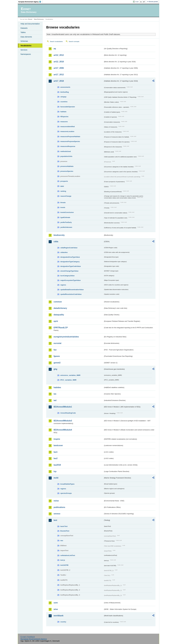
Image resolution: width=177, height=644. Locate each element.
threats (63, 202)
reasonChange (66, 196)
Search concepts (74, 41)
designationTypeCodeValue (71, 266)
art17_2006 (59, 68)
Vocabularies (26, 46)
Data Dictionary (39, 19)
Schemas (24, 41)
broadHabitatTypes (67, 484)
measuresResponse (68, 146)
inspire (57, 439)
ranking (63, 191)
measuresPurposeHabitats (70, 136)
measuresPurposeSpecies (70, 141)
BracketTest (65, 531)
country (63, 622)
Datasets (24, 28)
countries (64, 102)
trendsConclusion (67, 212)
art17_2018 (59, 81)
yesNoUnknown (66, 227)
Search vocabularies (56, 41)
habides (57, 387)
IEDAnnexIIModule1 (63, 407)
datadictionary (60, 308)
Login (137, 2)
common (58, 302)
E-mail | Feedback (28, 637)
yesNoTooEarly (66, 222)
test (55, 520)
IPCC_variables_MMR (68, 380)
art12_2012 (59, 55)
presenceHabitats (67, 166)
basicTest (64, 526)
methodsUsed (66, 151)
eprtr (56, 321)
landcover (58, 445)
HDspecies (64, 117)
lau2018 (57, 465)
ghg (55, 369)
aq (55, 49)
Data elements (26, 37)
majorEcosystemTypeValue (70, 280)
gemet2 (57, 363)
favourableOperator (68, 107)
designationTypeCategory (70, 262)
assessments (65, 87)
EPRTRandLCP (61, 328)
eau (62, 541)
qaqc (62, 186)
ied (55, 400)
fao (55, 350)
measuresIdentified (68, 127)
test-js (63, 560)
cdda (56, 242)
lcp (55, 471)
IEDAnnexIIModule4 (63, 430)
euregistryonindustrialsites (66, 337)
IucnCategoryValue (67, 276)
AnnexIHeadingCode (68, 413)
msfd (56, 478)
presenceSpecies (67, 171)
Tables (23, 32)
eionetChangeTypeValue (69, 271)
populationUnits (66, 156)
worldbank (59, 616)
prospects (64, 181)
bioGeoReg (65, 92)
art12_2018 (59, 62)
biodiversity (59, 235)
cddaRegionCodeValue (69, 248)
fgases (57, 356)
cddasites (64, 252)
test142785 (64, 565)
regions (63, 285)
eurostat (57, 343)
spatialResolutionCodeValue (71, 294)
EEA (31, 2)
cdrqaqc (63, 97)
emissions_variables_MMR (70, 375)
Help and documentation (30, 24)
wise (56, 609)
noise (56, 501)
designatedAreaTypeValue (70, 257)
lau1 (56, 452)
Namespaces (26, 54)
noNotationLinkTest (68, 555)
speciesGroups (66, 493)
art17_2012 (59, 75)
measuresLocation (67, 131)
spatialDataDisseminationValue (72, 290)
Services (24, 50)
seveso (57, 514)
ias (55, 394)
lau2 (56, 458)
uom (56, 603)
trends (63, 207)
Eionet (30, 19)
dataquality (59, 315)
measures (64, 122)
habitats (63, 112)
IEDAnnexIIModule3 (63, 421)
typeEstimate (65, 217)
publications (59, 507)
